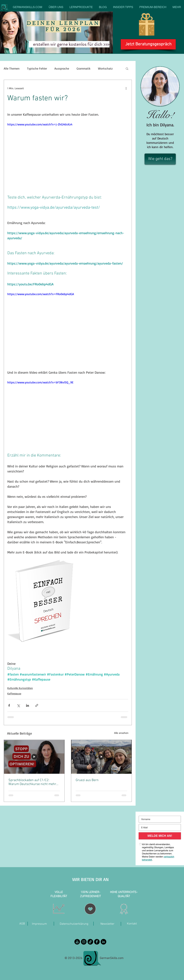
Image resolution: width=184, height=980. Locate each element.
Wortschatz (105, 68)
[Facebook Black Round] (97, 942)
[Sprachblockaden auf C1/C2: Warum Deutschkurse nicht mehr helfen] (34, 757)
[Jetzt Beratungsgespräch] (148, 44)
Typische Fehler (37, 68)
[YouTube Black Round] (77, 942)
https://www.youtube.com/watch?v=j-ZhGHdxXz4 (40, 124)
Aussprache (62, 68)
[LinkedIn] (103, 942)
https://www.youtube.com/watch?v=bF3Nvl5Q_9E (40, 382)
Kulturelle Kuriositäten (20, 688)
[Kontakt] (132, 924)
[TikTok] (90, 942)
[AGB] (22, 924)
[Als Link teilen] (37, 705)
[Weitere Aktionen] (126, 88)
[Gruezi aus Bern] (101, 757)
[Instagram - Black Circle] (84, 942)
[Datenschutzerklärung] (74, 924)
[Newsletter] (107, 924)
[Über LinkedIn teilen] (28, 705)
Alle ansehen (121, 733)
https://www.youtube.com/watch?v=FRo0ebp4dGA (41, 294)
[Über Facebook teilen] (9, 705)
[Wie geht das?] (160, 159)
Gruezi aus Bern (87, 780)
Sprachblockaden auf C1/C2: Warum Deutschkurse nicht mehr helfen (32, 782)
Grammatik (84, 68)
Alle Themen (12, 68)
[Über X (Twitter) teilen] (18, 705)
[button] (127, 68)
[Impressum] (39, 924)
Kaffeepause (14, 693)
